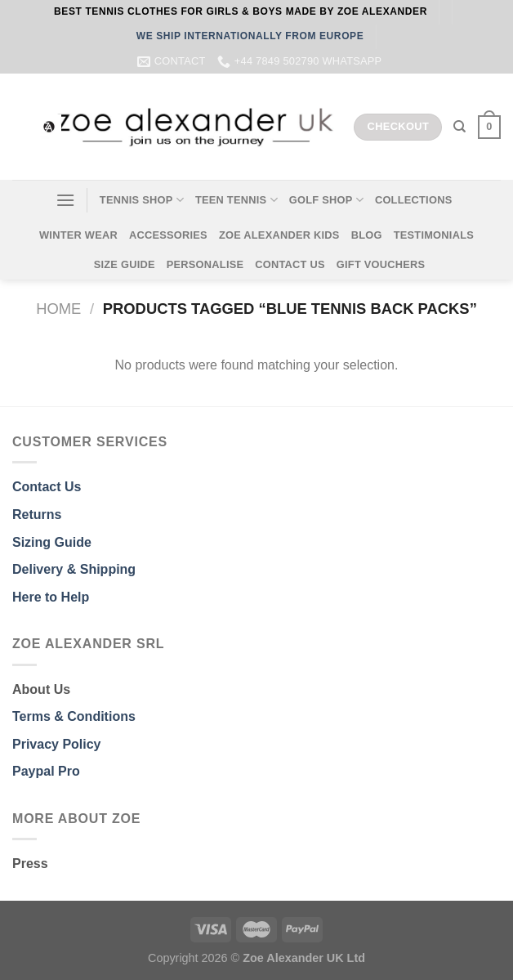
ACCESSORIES (168, 235)
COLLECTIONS (414, 200)
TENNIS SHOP (142, 200)
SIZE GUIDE (125, 264)
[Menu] (65, 200)
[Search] (459, 127)
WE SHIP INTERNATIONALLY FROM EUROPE (250, 36)
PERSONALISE (205, 264)
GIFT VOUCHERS (381, 264)
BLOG (367, 235)
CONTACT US (290, 264)
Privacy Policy (57, 744)
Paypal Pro (46, 771)
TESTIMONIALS (434, 235)
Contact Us (47, 487)
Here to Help (51, 597)
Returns (37, 515)
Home (58, 309)
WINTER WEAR (78, 235)
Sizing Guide (52, 542)
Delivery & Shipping (74, 569)
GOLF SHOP (326, 200)
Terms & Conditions (74, 716)
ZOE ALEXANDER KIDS (279, 235)
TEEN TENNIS (236, 200)
